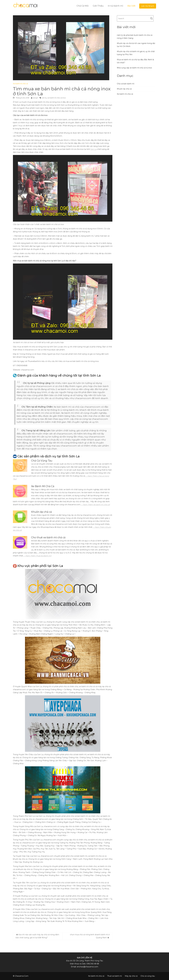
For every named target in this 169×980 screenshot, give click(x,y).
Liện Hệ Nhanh (148, 6)
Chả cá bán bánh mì (126, 84)
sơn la (44, 98)
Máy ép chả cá (131, 976)
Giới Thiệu (98, 6)
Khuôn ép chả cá (124, 89)
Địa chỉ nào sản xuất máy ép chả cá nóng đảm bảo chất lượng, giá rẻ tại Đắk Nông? (37, 936)
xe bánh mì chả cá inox (57, 98)
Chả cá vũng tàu (148, 976)
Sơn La (94, 149)
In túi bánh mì (116, 6)
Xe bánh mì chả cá (20, 84)
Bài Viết (131, 6)
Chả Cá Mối (83, 6)
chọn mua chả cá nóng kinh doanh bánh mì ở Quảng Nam (90, 936)
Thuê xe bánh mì (115, 976)
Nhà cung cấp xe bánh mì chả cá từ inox (134, 68)
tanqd (35, 98)
